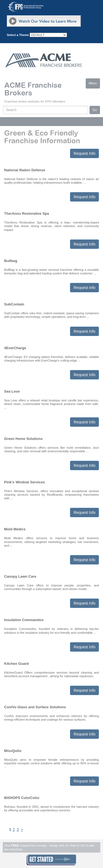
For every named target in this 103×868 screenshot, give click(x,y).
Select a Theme (18, 35)
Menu (94, 85)
